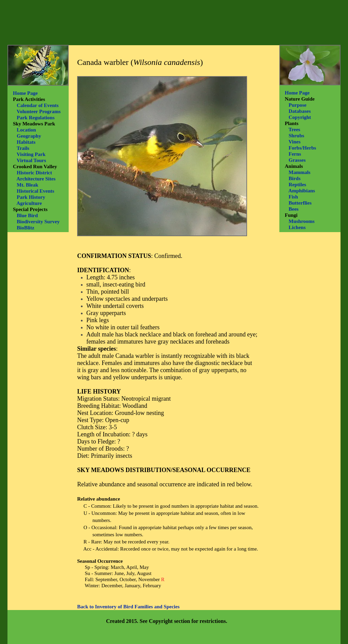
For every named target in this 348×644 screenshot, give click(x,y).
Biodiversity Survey (38, 222)
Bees (293, 209)
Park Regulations (36, 118)
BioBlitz (25, 228)
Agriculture (29, 203)
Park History (31, 197)
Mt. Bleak (27, 185)
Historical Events (35, 191)
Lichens (297, 227)
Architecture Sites (36, 179)
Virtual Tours (31, 160)
